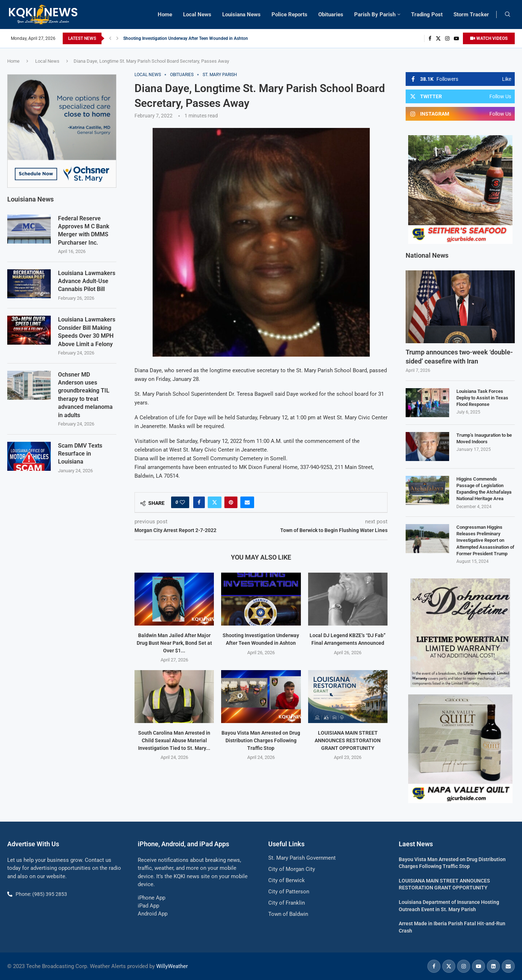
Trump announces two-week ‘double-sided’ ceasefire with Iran (459, 357)
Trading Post (427, 14)
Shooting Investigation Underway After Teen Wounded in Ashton (186, 38)
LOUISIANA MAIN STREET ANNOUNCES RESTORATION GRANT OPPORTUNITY (348, 740)
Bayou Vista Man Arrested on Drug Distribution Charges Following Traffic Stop (261, 740)
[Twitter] (438, 38)
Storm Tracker (471, 14)
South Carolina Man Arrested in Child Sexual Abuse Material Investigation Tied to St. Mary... (174, 740)
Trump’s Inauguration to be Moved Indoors (484, 438)
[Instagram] (447, 38)
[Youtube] (456, 38)
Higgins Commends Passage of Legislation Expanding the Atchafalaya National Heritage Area (484, 489)
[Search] (507, 14)
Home (165, 14)
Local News (197, 14)
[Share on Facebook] (199, 502)
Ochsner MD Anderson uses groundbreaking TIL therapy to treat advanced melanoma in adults (85, 395)
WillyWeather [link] (172, 966)
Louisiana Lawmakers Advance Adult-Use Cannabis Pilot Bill (87, 281)
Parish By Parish (375, 14)
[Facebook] (430, 38)
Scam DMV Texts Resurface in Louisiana (80, 453)
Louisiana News (241, 14)
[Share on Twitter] (215, 502)
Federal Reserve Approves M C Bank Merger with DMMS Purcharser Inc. (84, 230)
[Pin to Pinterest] (231, 502)
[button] (110, 38)
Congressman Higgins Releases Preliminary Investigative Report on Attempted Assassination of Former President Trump (485, 540)
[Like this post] (182, 502)
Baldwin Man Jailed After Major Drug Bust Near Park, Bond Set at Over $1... (174, 643)
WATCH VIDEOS (489, 38)
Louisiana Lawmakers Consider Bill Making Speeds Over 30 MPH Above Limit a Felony (87, 331)
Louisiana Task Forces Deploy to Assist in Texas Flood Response (482, 398)
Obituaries (331, 14)
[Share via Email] (247, 502)
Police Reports (289, 14)
